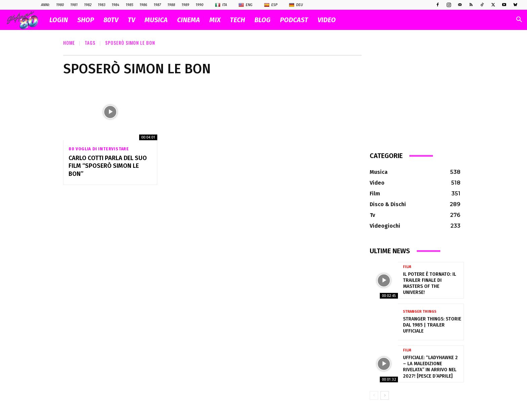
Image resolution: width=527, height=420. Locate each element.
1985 (129, 5)
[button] (519, 20)
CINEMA (189, 20)
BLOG (262, 20)
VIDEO (327, 20)
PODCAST (294, 20)
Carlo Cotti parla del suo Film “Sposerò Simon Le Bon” (108, 166)
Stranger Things (420, 312)
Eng (246, 5)
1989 (185, 5)
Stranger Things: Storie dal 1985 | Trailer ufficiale (432, 325)
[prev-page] (374, 395)
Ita (221, 5)
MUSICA (156, 20)
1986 (143, 5)
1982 (88, 5)
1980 (60, 5)
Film (407, 267)
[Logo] (26, 20)
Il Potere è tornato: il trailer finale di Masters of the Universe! (430, 283)
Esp (271, 5)
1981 (74, 5)
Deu (296, 5)
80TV (111, 20)
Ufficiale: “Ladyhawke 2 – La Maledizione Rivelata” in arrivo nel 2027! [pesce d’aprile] (430, 367)
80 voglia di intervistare (99, 149)
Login (59, 20)
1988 (171, 5)
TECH (237, 20)
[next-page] (385, 395)
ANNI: (45, 5)
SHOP (86, 20)
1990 (199, 5)
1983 (102, 5)
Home (69, 43)
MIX (215, 20)
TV (131, 20)
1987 (157, 5)
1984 (115, 5)
